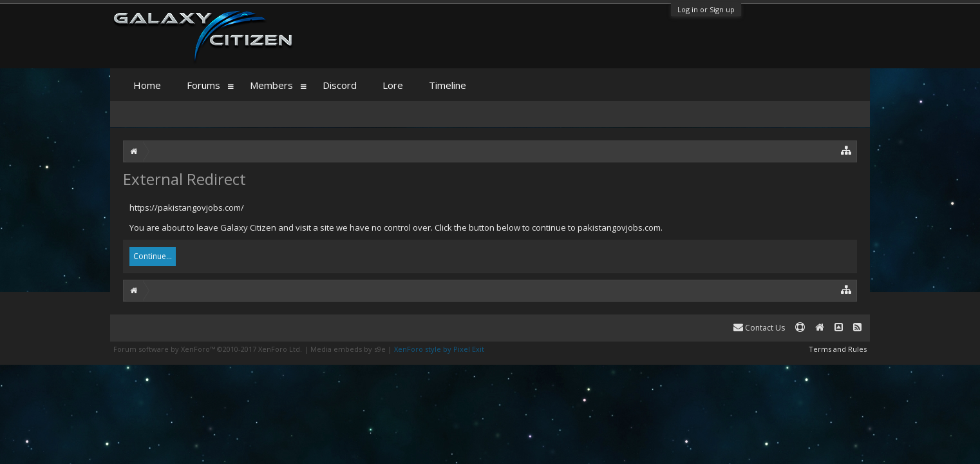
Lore (393, 85)
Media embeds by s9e (348, 349)
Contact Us (759, 328)
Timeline (448, 85)
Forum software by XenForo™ (208, 349)
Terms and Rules (838, 349)
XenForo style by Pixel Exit (439, 349)
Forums (203, 85)
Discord (340, 85)
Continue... (153, 256)
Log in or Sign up (706, 9)
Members (271, 85)
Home (147, 85)
